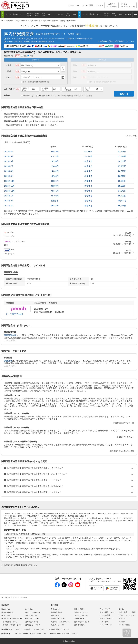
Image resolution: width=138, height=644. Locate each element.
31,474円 (55, 156)
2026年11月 (10, 186)
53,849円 (55, 151)
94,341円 (55, 191)
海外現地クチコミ (81, 619)
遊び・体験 (29, 609)
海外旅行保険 (79, 609)
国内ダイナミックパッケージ (12, 619)
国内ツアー (6, 615)
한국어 (66, 629)
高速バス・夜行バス (33, 612)
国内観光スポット (32, 622)
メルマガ (99, 5)
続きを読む (11, 340)
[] (112, 26)
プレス (121, 609)
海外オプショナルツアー (60, 622)
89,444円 (55, 206)
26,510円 (122, 176)
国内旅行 (5, 605)
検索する (124, 94)
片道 (30, 56)
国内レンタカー (31, 615)
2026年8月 (9, 171)
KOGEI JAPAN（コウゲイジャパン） (64, 633)
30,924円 (55, 181)
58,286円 (88, 151)
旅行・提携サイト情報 (127, 612)
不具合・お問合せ (107, 618)
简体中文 (27, 629)
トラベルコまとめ (81, 615)
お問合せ (112, 5)
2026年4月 (9, 151)
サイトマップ (105, 609)
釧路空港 (8, 361)
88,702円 (55, 196)
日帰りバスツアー (32, 619)
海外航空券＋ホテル (58, 619)
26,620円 (122, 171)
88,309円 (55, 186)
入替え (63, 68)
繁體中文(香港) (54, 629)
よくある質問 (88, 5)
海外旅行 (54, 605)
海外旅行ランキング (82, 622)
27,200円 (122, 166)
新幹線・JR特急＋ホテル (12, 625)
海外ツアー (55, 615)
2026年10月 (10, 181)
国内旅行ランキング (33, 625)
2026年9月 (9, 176)
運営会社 (122, 618)
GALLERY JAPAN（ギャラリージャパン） (31, 633)
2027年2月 (9, 201)
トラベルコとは (73, 5)
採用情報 (122, 622)
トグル (69, 468)
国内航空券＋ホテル (10, 622)
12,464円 (55, 166)
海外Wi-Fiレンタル (58, 625)
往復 (24, 56)
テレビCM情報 (124, 625)
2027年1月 (9, 196)
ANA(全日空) (27, 96)
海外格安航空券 (57, 612)
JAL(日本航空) (43, 96)
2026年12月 (10, 191)
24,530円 (55, 161)
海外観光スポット (81, 612)
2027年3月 (9, 206)
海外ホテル (55, 609)
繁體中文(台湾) (40, 629)
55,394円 (88, 156)
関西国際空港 (10, 335)
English (17, 629)
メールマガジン (106, 625)
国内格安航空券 (19, 34)
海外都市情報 (79, 625)
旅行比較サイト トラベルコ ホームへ (14, 597)
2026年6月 (9, 161)
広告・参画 (104, 622)
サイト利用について (108, 612)
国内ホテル (6, 609)
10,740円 (55, 176)
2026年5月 (9, 156)
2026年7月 (9, 166)
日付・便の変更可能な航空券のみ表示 (35, 82)
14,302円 (55, 171)
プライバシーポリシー (127, 615)
